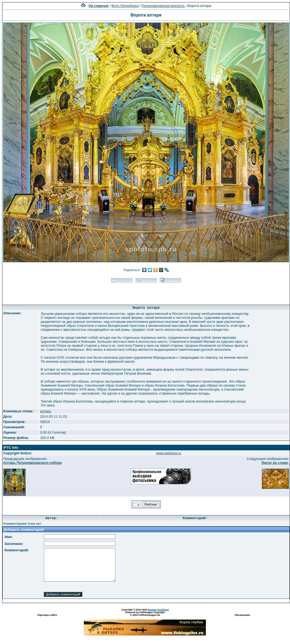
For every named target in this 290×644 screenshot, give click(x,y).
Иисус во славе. (275, 463)
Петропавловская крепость (163, 6)
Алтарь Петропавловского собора (33, 463)
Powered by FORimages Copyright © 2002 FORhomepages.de (145, 614)
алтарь (46, 411)
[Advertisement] (146, 292)
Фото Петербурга (125, 6)
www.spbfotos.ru (169, 453)
